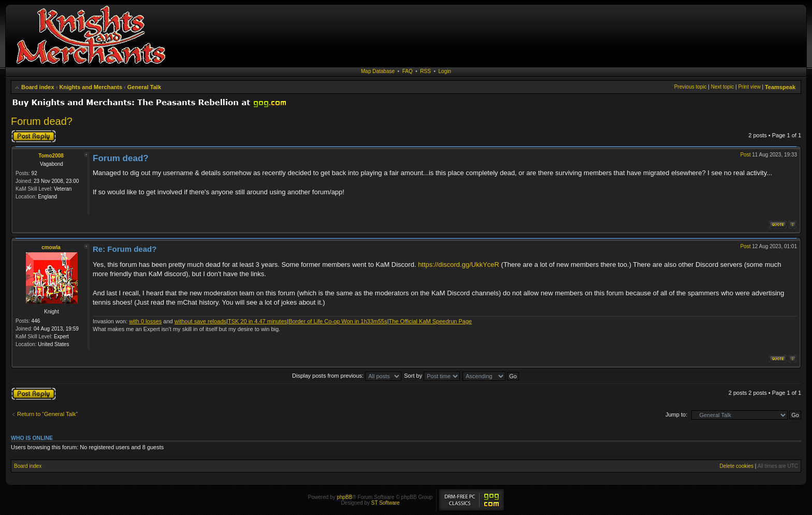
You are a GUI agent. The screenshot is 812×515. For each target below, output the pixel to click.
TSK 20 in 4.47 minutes (257, 321)
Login (445, 71)
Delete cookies (736, 466)
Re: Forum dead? (125, 249)
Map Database (378, 71)
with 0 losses (145, 321)
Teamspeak (780, 87)
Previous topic (691, 87)
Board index (38, 87)
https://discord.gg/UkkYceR (459, 264)
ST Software (386, 503)
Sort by (432, 376)
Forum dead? (42, 121)
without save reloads (200, 321)
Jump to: (676, 414)
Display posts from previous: (347, 376)
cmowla (51, 247)
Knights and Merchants (91, 87)
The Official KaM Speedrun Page (431, 321)
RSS (425, 71)
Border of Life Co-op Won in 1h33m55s (338, 321)
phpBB (344, 497)
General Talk (144, 87)
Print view (749, 87)
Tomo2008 (51, 156)
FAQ (408, 71)
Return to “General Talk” (47, 414)
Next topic (722, 87)
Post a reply (34, 136)
